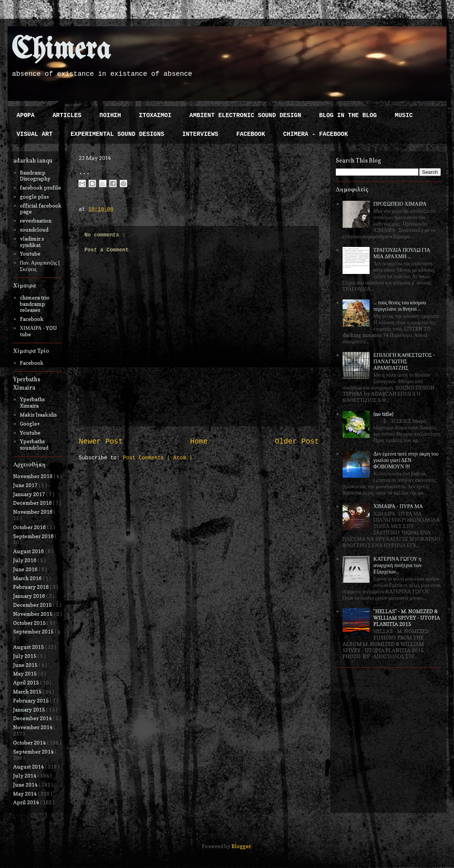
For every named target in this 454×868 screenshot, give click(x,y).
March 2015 (28, 691)
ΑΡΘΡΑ (26, 116)
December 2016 (33, 503)
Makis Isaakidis (38, 414)
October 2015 (30, 623)
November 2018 (33, 476)
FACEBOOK (251, 134)
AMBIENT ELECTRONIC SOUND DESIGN (245, 116)
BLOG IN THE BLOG (348, 116)
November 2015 (33, 614)
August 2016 (29, 551)
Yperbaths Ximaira (32, 402)
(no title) (383, 414)
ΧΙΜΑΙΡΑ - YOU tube (39, 331)
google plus (34, 196)
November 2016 (33, 512)
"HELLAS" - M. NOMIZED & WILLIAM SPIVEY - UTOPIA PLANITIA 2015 (407, 618)
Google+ (30, 423)
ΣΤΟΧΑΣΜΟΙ (155, 116)
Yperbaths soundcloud (34, 444)
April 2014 (27, 802)
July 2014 (25, 775)
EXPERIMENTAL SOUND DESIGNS (117, 134)
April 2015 (27, 682)
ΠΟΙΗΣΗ (110, 116)
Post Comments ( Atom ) (158, 458)
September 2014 (34, 751)
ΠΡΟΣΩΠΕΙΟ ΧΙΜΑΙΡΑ (400, 204)
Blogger (241, 846)
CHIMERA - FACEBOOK (315, 134)
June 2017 (26, 485)
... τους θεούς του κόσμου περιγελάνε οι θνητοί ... (400, 305)
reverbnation (36, 220)
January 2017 (30, 494)
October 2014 (30, 742)
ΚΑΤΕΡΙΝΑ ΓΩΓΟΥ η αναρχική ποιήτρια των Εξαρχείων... (397, 565)
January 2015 (30, 709)
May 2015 (26, 673)
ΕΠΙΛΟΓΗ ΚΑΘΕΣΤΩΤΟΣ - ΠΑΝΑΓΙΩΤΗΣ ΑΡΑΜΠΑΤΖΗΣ (404, 361)
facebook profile (41, 187)
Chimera (61, 50)
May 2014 (26, 794)
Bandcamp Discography (35, 176)
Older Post (297, 442)
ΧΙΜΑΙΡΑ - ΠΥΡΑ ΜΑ (398, 506)
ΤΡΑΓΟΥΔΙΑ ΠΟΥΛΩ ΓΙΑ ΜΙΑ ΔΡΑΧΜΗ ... (402, 253)
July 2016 (25, 560)
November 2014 (33, 727)
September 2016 (34, 536)
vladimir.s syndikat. (32, 242)
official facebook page (41, 209)
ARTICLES (67, 116)
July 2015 (25, 656)
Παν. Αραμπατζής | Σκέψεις (40, 266)
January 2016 (30, 596)
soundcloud (34, 229)
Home (199, 442)
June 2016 (26, 569)
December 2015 (33, 605)
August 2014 (29, 766)
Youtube (30, 253)
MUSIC (404, 116)
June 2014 (26, 785)
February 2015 (32, 700)
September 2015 (34, 631)
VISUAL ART (35, 134)
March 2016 (28, 578)
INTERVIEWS (200, 134)
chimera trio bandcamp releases (35, 304)
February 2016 (32, 587)
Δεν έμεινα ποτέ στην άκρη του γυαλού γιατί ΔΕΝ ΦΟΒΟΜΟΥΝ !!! (406, 460)
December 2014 (33, 718)
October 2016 (30, 527)
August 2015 (29, 647)
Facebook (32, 319)
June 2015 (26, 665)
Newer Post (101, 442)
